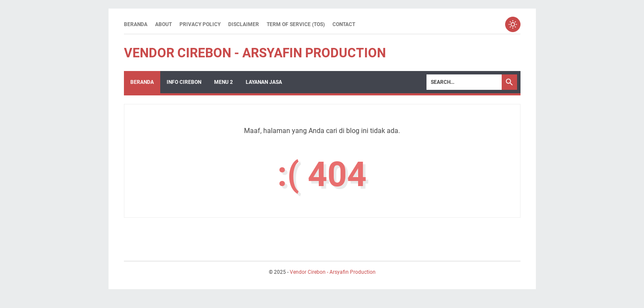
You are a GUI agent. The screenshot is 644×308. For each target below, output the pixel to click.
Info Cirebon (184, 82)
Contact (344, 24)
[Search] (464, 82)
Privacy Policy (200, 24)
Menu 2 (223, 82)
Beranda (136, 24)
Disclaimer (244, 24)
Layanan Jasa (264, 82)
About (163, 24)
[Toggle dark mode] (513, 24)
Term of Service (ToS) (296, 24)
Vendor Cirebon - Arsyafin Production (255, 53)
